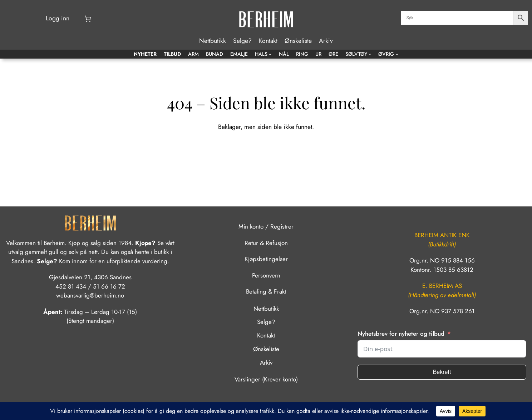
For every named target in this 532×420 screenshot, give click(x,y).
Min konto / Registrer (266, 226)
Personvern (266, 275)
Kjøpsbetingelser (266, 259)
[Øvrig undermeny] (397, 54)
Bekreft (442, 372)
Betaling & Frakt (266, 291)
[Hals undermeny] (270, 54)
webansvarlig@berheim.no (90, 295)
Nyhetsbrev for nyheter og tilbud (401, 334)
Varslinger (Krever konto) (266, 379)
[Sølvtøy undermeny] (370, 54)
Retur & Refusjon (266, 243)
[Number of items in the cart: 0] (88, 19)
